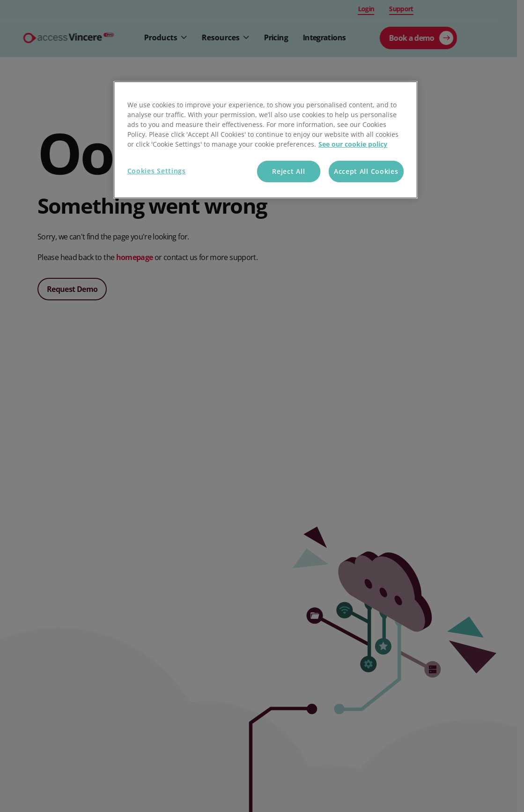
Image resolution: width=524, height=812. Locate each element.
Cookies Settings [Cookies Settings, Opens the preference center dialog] (157, 171)
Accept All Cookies (366, 171)
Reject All (288, 171)
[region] (266, 140)
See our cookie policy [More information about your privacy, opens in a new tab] (353, 144)
